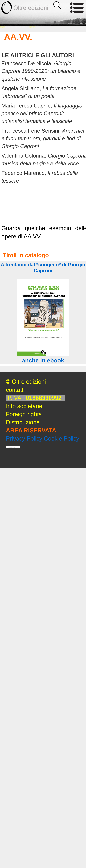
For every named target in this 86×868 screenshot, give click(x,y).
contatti (15, 390)
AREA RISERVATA (31, 430)
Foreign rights (24, 414)
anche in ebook (43, 360)
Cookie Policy (62, 439)
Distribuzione (23, 422)
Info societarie (24, 406)
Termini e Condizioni (13, 447)
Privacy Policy (24, 439)
